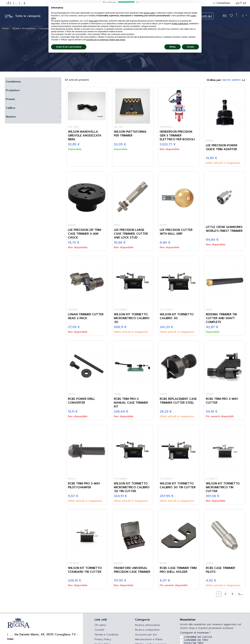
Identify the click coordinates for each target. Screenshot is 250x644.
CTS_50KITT (166, 479)
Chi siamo (100, 625)
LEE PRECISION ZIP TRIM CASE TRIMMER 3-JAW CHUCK (85, 234)
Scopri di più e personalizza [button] (69, 47)
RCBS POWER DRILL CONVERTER (81, 401)
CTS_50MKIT (121, 310)
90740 (210, 141)
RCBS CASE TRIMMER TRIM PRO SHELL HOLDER (178, 570)
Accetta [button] (190, 47)
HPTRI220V (166, 127)
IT (241, 3)
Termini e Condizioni (107, 635)
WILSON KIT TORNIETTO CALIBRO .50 (177, 316)
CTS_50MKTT (121, 479)
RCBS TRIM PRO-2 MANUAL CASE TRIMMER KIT (131, 403)
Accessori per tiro (146, 635)
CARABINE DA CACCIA (198, 637)
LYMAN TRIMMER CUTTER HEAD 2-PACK (86, 316)
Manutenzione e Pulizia (149, 639)
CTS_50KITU (166, 310)
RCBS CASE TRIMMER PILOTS (220, 570)
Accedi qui (205, 16)
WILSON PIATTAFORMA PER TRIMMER (130, 134)
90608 (72, 225)
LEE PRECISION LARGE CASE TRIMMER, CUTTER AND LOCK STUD (131, 234)
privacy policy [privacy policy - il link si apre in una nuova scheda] (149, 13)
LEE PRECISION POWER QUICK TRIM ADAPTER (222, 147)
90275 (163, 225)
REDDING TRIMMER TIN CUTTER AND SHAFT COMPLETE (221, 318)
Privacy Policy (103, 639)
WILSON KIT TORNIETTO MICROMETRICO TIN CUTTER (223, 487)
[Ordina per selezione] (226, 80)
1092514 (118, 563)
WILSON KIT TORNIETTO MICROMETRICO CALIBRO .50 (132, 318)
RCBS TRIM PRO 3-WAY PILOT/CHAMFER (84, 485)
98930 (72, 394)
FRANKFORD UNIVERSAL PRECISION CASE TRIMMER (132, 570)
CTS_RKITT (74, 563)
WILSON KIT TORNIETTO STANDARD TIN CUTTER (85, 570)
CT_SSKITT (212, 479)
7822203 (73, 310)
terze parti (93, 21)
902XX (210, 394)
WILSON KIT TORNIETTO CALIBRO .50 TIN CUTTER (178, 485)
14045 (209, 310)
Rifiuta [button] (172, 47)
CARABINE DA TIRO (196, 640)
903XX (164, 563)
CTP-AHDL (74, 127)
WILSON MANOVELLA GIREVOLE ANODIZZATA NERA (85, 135)
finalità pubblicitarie (180, 24)
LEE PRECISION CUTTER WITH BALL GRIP (176, 232)
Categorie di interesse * (195, 633)
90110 (117, 225)
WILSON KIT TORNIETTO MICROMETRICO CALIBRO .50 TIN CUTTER (132, 487)
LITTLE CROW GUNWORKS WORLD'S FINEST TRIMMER (224, 229)
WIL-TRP (118, 127)
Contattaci (223, 3)
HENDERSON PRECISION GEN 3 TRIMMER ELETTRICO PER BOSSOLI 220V (177, 137)
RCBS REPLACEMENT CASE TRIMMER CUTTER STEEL (178, 401)
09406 (164, 394)
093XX (210, 563)
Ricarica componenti (147, 630)
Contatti (99, 630)
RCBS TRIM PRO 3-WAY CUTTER (222, 401)
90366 (117, 394)
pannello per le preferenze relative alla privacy (106, 40)
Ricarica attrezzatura (147, 625)
